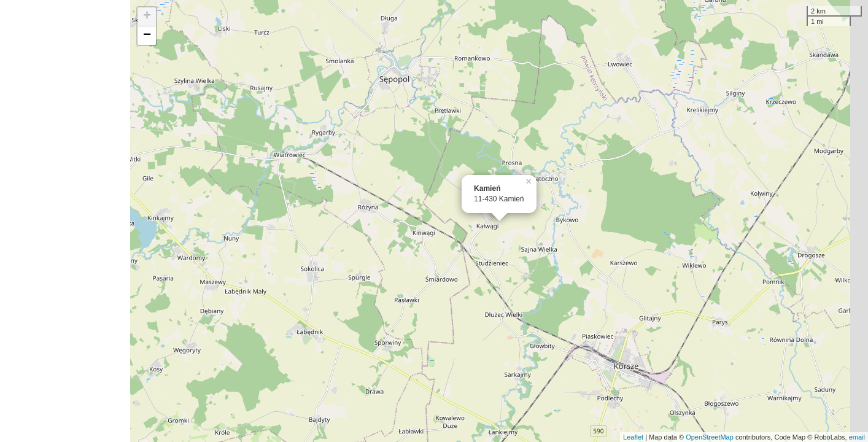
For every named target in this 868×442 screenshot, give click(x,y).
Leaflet (633, 437)
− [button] (147, 36)
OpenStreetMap (710, 437)
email (857, 437)
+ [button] (147, 17)
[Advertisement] (65, 221)
